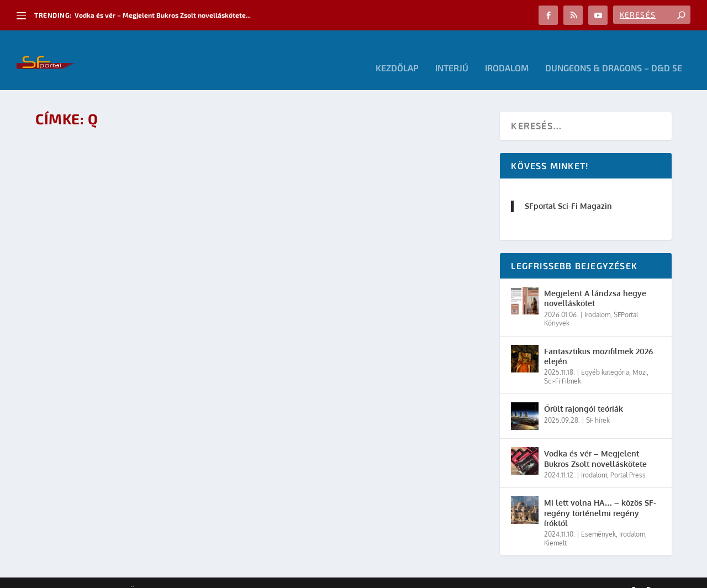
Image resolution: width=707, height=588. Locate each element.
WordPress (193, 575)
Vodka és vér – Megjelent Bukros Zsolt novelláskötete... (163, 15)
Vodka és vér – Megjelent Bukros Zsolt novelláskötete (595, 443)
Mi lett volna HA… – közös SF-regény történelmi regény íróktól (600, 497)
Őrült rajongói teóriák (584, 393)
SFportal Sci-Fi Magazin (568, 190)
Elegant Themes (96, 575)
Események (598, 518)
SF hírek (598, 404)
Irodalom (507, 53)
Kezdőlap (397, 53)
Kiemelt (555, 527)
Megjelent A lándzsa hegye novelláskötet (595, 283)
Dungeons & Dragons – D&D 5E (614, 53)
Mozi (640, 357)
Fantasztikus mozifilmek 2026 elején (598, 340)
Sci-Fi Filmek (563, 365)
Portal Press (628, 459)
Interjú (452, 53)
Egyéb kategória (605, 357)
